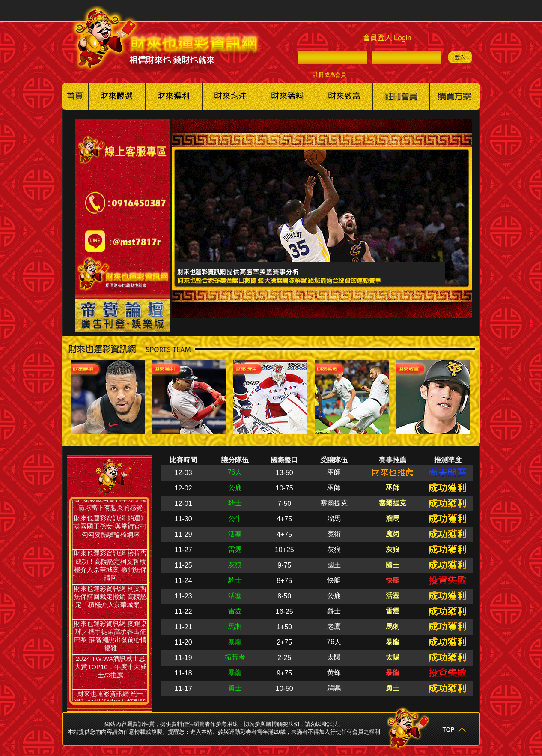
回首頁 (75, 96)
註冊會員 (401, 96)
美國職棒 (117, 96)
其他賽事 (287, 96)
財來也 (344, 96)
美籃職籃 (174, 96)
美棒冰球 (231, 96)
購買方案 (455, 96)
